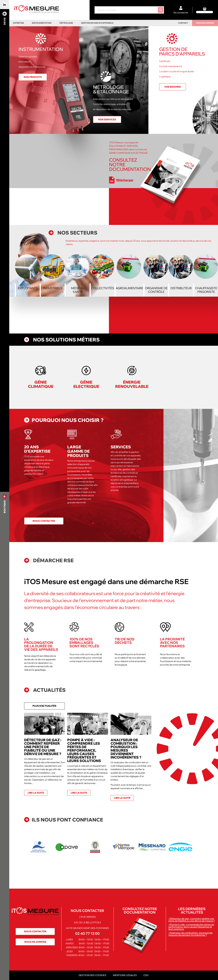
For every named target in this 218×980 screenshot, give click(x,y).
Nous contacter (44, 521)
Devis (5, 18)
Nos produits (33, 77)
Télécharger (121, 180)
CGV (146, 975)
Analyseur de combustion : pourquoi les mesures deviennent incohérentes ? (126, 749)
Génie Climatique (41, 384)
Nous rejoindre (205, 23)
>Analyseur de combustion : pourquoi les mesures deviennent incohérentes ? (190, 934)
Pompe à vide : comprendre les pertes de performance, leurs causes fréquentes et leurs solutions (84, 750)
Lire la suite (36, 793)
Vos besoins (173, 87)
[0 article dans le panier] (205, 10)
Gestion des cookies (92, 975)
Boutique (5, 504)
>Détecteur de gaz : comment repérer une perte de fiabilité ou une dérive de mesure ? (192, 920)
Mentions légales (125, 975)
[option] (38, 847)
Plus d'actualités (44, 706)
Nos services (107, 119)
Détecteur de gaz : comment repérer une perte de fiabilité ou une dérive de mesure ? (43, 747)
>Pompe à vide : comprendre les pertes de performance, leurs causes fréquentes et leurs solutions (191, 927)
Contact (183, 23)
